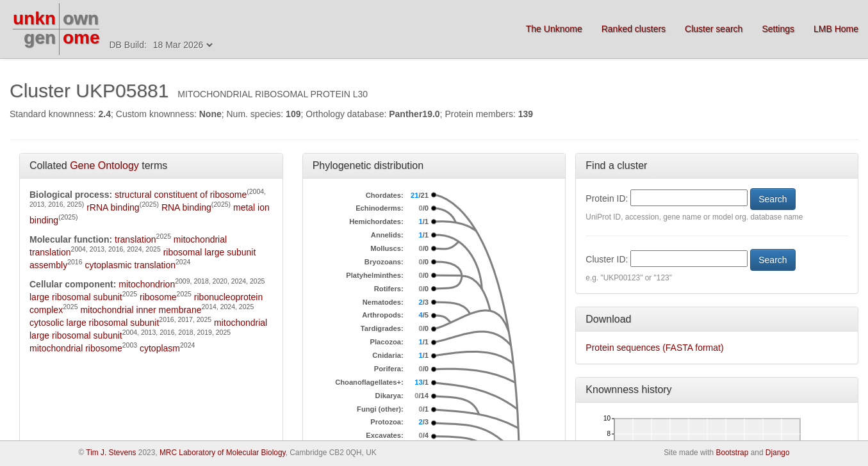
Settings (778, 29)
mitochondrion (147, 284)
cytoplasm (160, 348)
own (81, 18)
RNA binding (186, 207)
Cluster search (714, 29)
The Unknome (554, 29)
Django (778, 453)
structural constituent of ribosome (181, 195)
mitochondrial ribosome (76, 348)
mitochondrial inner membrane (141, 310)
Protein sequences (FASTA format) (654, 348)
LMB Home (836, 29)
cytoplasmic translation (130, 265)
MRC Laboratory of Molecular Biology (223, 453)
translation (135, 239)
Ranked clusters (634, 29)
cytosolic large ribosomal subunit (94, 323)
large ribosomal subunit (76, 297)
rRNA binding (113, 207)
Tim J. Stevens (111, 453)
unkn (34, 18)
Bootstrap (732, 453)
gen (40, 37)
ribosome (158, 297)
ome (81, 37)
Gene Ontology (104, 165)
